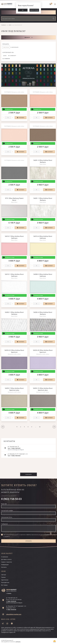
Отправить (28, 541)
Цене (5, 56)
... (36, 427)
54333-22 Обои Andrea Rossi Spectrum (14, 351)
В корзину (21, 118)
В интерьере (15, 47)
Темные (3, 577)
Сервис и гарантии (7, 562)
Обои (10, 25)
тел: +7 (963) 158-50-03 (14, 448)
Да (23, 10)
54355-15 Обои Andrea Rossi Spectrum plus (43, 389)
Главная (3, 25)
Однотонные (5, 580)
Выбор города (34, 10)
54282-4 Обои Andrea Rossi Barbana (43, 313)
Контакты (4, 567)
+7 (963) (11, 601)
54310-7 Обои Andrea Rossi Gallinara (14, 237)
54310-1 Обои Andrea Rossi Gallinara (14, 275)
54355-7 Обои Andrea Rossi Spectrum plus (14, 389)
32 (40, 427)
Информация (5, 565)
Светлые (4, 575)
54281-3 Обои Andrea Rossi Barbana (43, 161)
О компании (5, 557)
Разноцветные (5, 582)
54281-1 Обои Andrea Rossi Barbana (43, 199)
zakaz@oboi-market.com (14, 614)
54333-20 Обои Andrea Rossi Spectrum (43, 351)
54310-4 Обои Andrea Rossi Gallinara (43, 237)
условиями (53, 535)
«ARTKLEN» (18, 642)
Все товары (4, 585)
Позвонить (28, 474)
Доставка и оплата (6, 559)
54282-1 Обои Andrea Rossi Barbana (14, 313)
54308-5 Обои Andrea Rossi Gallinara (43, 275)
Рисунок (6, 47)
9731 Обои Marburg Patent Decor (14, 199)
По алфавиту (12, 56)
